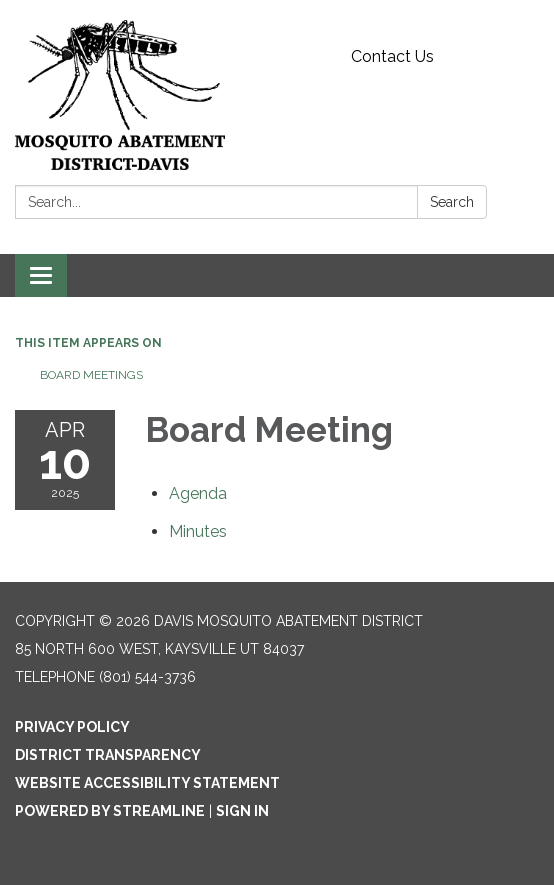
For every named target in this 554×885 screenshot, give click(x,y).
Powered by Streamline (110, 811)
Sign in (242, 811)
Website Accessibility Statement (147, 783)
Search (452, 202)
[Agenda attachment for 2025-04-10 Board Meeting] (198, 493)
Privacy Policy (72, 727)
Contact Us (392, 56)
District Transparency (108, 755)
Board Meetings (91, 375)
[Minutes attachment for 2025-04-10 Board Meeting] (198, 531)
